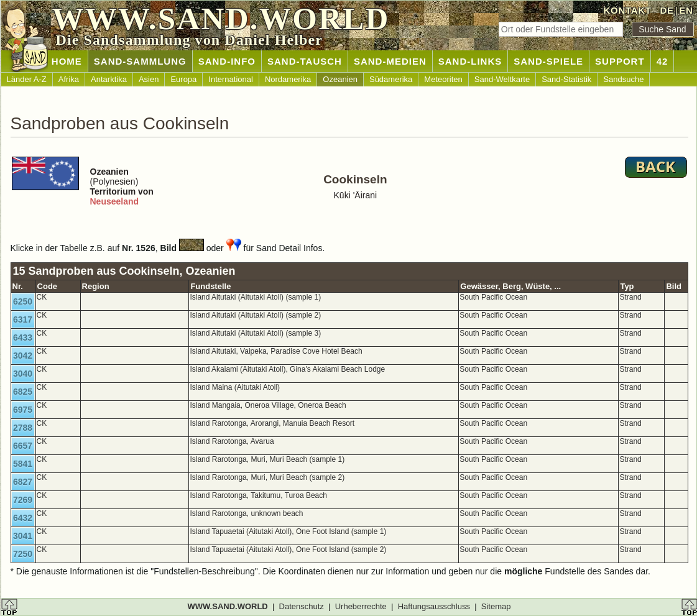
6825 (23, 392)
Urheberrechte (361, 606)
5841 (23, 464)
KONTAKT (628, 10)
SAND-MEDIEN (390, 61)
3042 (23, 356)
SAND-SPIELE (548, 61)
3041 (23, 536)
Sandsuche (623, 79)
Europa (183, 79)
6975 (23, 410)
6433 (23, 338)
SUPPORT (620, 61)
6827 (23, 482)
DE (667, 10)
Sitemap (496, 606)
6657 (23, 446)
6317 (23, 319)
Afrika (69, 79)
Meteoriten (443, 79)
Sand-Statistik (566, 79)
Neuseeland (115, 201)
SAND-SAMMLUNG (140, 61)
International (231, 79)
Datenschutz (302, 606)
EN (686, 10)
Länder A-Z (27, 79)
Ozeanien (340, 79)
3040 (23, 374)
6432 (23, 518)
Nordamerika (288, 79)
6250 (23, 301)
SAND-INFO (227, 61)
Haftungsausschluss (434, 606)
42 (662, 61)
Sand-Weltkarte (502, 79)
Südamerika (391, 79)
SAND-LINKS (470, 61)
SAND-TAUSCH (305, 61)
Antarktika (109, 79)
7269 (23, 500)
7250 (23, 554)
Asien (149, 79)
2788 (23, 428)
